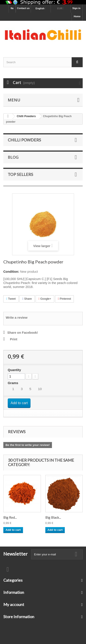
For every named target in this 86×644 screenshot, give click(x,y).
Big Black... (53, 517)
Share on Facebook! (23, 333)
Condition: (11, 272)
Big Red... (10, 517)
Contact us (23, 8)
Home (77, 16)
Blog (13, 157)
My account (14, 604)
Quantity (14, 370)
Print (14, 339)
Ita (12, 8)
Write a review (17, 318)
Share (27, 299)
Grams (13, 383)
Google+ (45, 299)
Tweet (11, 299)
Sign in (76, 8)
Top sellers (20, 174)
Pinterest (65, 299)
